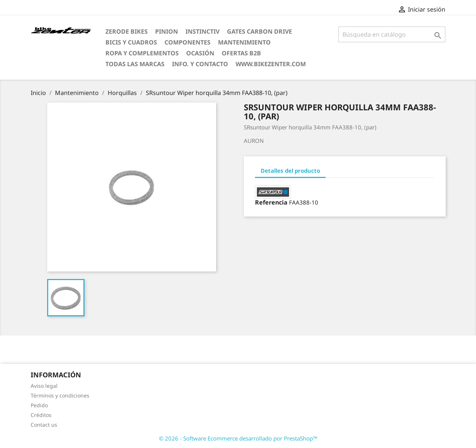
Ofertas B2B (241, 53)
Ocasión (200, 53)
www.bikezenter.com (271, 64)
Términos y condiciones (60, 395)
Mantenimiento (244, 42)
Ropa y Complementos (142, 53)
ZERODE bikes (127, 31)
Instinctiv (202, 31)
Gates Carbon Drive (260, 31)
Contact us (44, 425)
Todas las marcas (135, 64)
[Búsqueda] (392, 34)
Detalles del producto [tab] (290, 171)
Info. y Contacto (200, 64)
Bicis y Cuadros (131, 42)
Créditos (41, 415)
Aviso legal (44, 386)
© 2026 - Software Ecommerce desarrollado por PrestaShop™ (238, 438)
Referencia (271, 202)
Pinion (167, 31)
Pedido (39, 405)
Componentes (188, 42)
